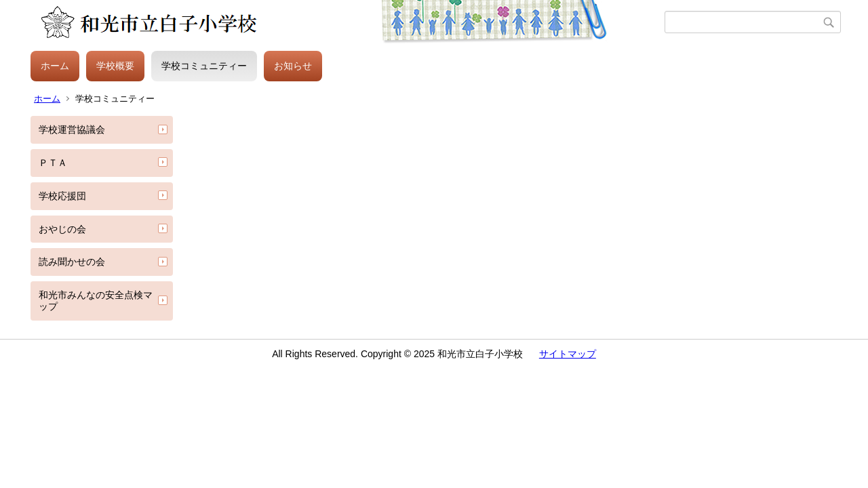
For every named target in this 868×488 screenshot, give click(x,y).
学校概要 (115, 66)
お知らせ (293, 66)
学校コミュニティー (204, 66)
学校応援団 (62, 196)
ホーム (55, 66)
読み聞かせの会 (72, 262)
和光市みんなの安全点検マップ (96, 301)
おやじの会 (62, 229)
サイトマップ (568, 354)
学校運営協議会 (72, 129)
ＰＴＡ (53, 163)
